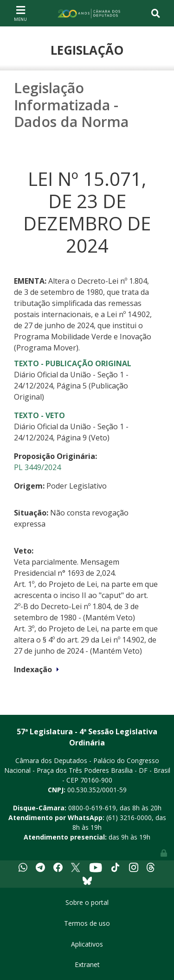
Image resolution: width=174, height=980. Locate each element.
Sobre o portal (87, 902)
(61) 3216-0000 (129, 818)
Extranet (87, 964)
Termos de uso (87, 923)
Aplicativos (87, 944)
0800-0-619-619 (92, 808)
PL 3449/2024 (37, 467)
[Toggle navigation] (20, 13)
